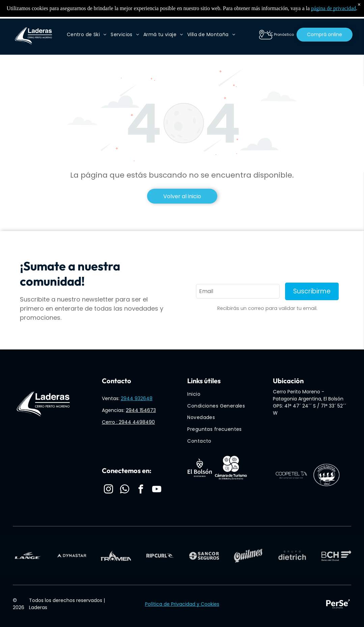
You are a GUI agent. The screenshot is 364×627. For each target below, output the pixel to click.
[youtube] (157, 490)
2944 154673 (141, 410)
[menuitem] (87, 35)
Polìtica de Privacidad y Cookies (182, 604)
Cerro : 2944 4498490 (128, 422)
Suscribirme (312, 291)
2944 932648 (137, 398)
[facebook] (141, 490)
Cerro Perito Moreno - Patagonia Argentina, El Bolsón (308, 395)
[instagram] (109, 490)
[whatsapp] (125, 490)
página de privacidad (333, 8)
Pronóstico (284, 34)
